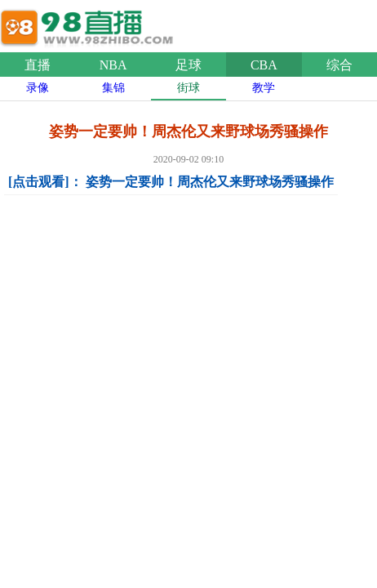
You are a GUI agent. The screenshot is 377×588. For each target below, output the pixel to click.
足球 (188, 65)
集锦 (113, 88)
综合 (339, 65)
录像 (38, 88)
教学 (264, 88)
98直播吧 (90, 24)
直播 (38, 65)
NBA (113, 65)
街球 (188, 88)
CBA (264, 65)
